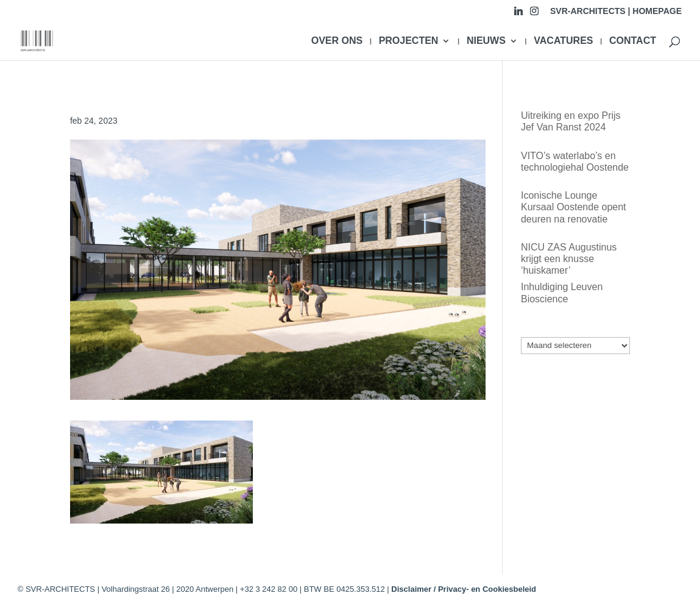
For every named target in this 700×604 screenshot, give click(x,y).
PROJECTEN (409, 41)
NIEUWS (486, 41)
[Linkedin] (518, 14)
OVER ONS (337, 41)
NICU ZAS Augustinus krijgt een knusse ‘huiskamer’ (569, 259)
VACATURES (563, 41)
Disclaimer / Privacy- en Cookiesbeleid (464, 589)
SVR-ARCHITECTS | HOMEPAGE (616, 11)
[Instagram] (534, 14)
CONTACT (633, 41)
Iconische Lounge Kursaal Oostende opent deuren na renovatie (574, 207)
